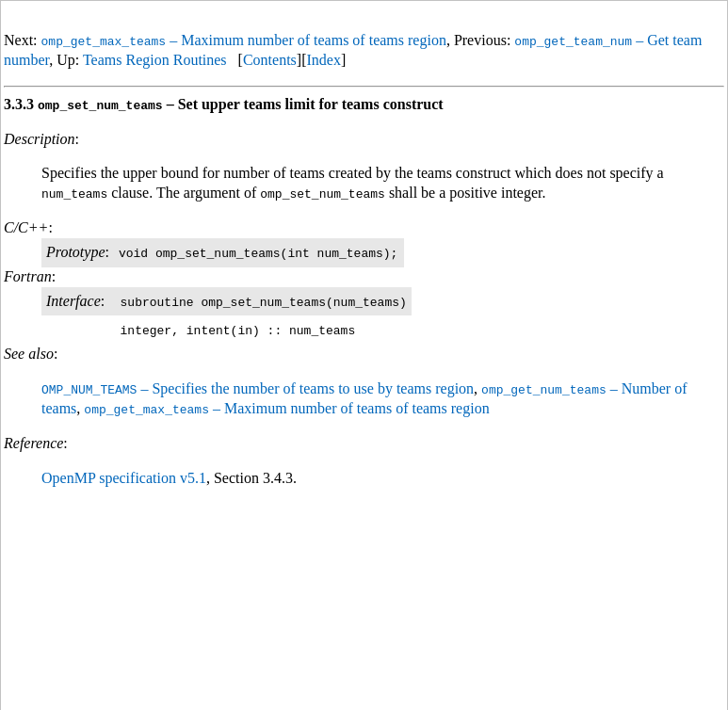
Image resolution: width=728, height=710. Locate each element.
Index (323, 60)
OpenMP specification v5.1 (124, 477)
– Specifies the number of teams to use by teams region (258, 388)
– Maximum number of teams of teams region (244, 40)
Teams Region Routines (155, 60)
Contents (270, 60)
